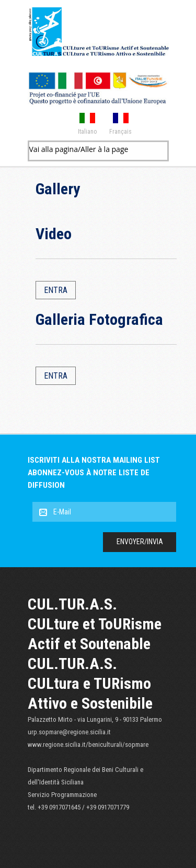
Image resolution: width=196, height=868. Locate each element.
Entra (56, 290)
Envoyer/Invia (140, 542)
